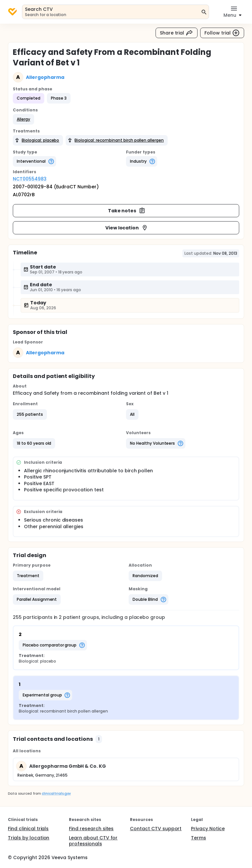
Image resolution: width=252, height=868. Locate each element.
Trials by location (29, 838)
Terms (199, 838)
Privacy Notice (208, 829)
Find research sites (91, 829)
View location (127, 228)
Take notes (127, 211)
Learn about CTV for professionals (93, 841)
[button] (23, 119)
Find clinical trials (28, 829)
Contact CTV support (156, 829)
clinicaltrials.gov (56, 794)
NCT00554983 (30, 179)
